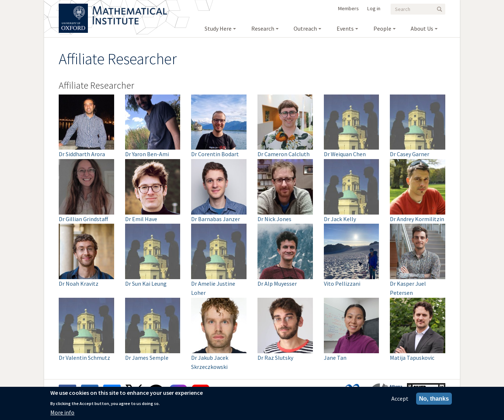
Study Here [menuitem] (218, 28)
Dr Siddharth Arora (82, 154)
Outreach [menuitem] (305, 28)
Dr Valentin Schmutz (84, 358)
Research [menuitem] (263, 28)
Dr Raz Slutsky (275, 358)
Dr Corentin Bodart (215, 154)
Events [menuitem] (345, 28)
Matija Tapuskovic (412, 358)
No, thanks (434, 399)
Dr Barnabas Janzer (216, 219)
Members (348, 8)
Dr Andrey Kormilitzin (417, 219)
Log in (374, 8)
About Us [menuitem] (422, 28)
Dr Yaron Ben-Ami (147, 154)
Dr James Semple (147, 358)
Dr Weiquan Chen (345, 154)
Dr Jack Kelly (340, 219)
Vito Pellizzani (342, 284)
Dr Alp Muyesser (277, 284)
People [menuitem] (382, 28)
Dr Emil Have (141, 219)
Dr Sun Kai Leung (146, 284)
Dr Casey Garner (410, 154)
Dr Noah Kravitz (79, 284)
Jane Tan (335, 358)
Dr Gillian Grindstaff (83, 219)
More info (62, 413)
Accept (400, 399)
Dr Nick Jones (274, 219)
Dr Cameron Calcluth (284, 154)
